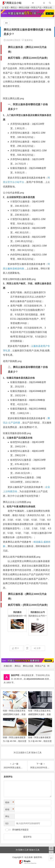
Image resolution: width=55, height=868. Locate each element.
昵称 (10, 803)
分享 (37, 648)
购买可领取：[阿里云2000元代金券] (28, 58)
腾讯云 (18, 666)
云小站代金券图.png (13, 193)
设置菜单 (35, 11)
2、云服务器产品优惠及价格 (18, 438)
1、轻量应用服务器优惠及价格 (19, 378)
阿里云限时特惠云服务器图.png (19, 279)
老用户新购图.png (12, 361)
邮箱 (10, 809)
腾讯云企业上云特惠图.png (17, 502)
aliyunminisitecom (35, 679)
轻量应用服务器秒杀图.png (17, 433)
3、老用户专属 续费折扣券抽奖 (19, 507)
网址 (7, 816)
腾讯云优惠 (28, 666)
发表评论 (27, 40)
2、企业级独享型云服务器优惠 (19, 197)
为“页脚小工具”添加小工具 (27, 850)
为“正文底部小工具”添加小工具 (27, 753)
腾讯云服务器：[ (17, 47)
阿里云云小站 (14, 3)
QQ (7, 823)
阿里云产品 (40, 666)
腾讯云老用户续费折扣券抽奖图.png (22, 557)
